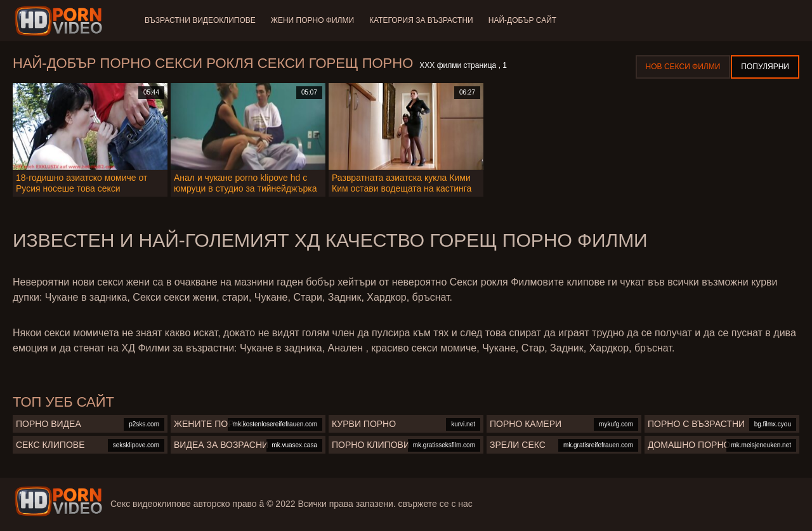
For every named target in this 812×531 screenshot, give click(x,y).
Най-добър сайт (522, 20)
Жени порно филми (312, 20)
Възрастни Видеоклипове (200, 20)
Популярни (765, 67)
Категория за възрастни (421, 20)
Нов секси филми (683, 67)
